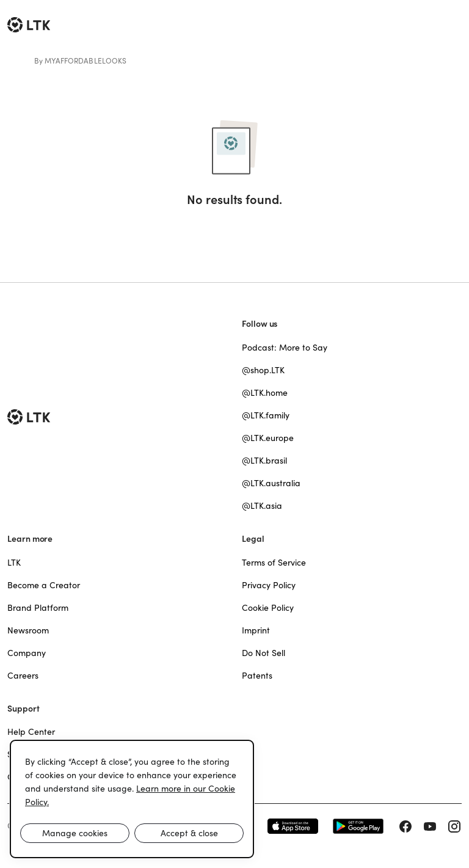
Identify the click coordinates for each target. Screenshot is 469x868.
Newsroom (28, 630)
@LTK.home (265, 393)
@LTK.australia (271, 483)
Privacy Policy (269, 585)
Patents (257, 676)
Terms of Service (274, 563)
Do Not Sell (264, 653)
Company (27, 653)
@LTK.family (266, 415)
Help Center (31, 732)
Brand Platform (38, 608)
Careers (23, 676)
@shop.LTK (263, 370)
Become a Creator (44, 585)
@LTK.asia (262, 506)
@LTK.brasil (264, 461)
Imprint (256, 630)
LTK (14, 563)
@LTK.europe (268, 438)
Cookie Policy (268, 608)
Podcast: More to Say (285, 348)
